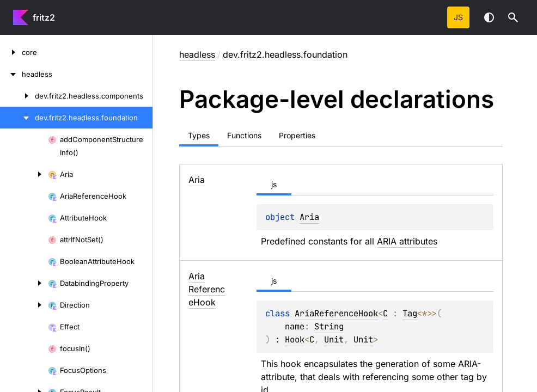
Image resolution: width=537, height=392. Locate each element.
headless (197, 54)
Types (199, 135)
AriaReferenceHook (336, 313)
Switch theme (489, 17)
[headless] (11, 74)
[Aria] (24, 174)
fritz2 (44, 17)
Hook (295, 339)
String (329, 326)
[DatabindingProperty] (24, 283)
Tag (410, 313)
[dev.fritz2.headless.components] (17, 96)
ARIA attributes (407, 241)
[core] (11, 52)
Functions (244, 135)
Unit (334, 339)
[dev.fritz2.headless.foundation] (17, 118)
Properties (297, 135)
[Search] (513, 17)
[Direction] (24, 305)
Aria (309, 217)
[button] (513, 17)
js (458, 17)
